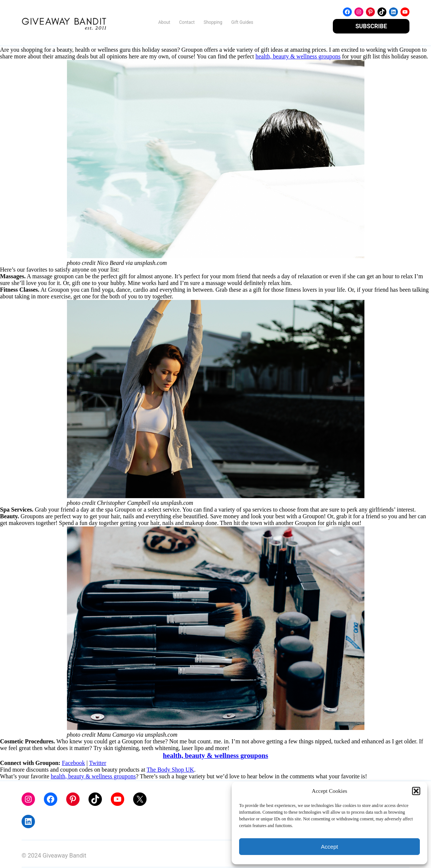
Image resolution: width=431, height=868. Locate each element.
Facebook (73, 763)
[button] (416, 791)
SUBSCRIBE (371, 26)
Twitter (98, 763)
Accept (329, 847)
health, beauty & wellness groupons (298, 56)
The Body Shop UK (170, 770)
